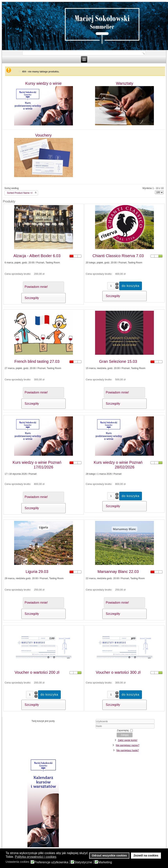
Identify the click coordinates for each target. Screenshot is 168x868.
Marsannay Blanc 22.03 (118, 572)
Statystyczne (83, 862)
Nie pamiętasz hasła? (128, 750)
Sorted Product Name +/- (20, 193)
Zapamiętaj (123, 730)
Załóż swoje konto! (128, 740)
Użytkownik (87, 724)
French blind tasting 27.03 (37, 361)
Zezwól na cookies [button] (146, 855)
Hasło (87, 729)
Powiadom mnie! (36, 287)
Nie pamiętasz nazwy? (128, 745)
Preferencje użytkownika (51, 862)
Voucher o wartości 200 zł (37, 672)
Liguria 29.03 (37, 572)
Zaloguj (125, 735)
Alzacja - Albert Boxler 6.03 (37, 256)
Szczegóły (32, 298)
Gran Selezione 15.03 (118, 361)
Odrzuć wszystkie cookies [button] (109, 855)
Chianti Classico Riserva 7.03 (118, 256)
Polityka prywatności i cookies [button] (36, 857)
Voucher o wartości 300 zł (118, 672)
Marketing (105, 862)
